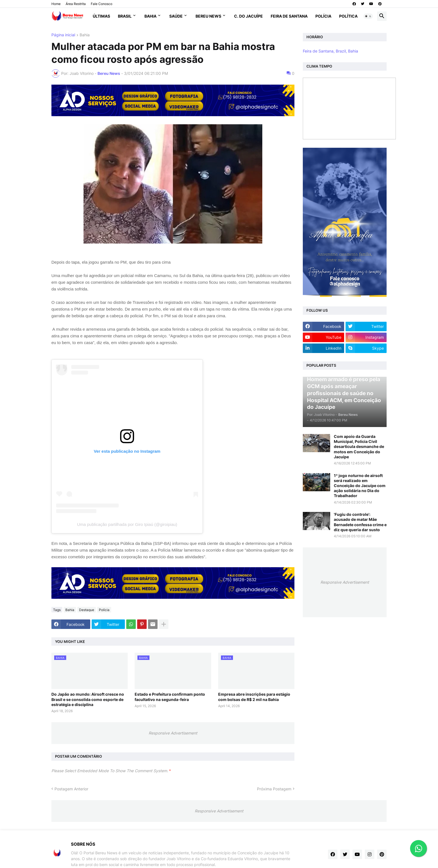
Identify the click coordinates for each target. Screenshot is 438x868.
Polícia (323, 16)
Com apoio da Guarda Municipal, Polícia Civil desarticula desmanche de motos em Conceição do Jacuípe (359, 447)
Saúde (176, 16)
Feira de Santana (289, 16)
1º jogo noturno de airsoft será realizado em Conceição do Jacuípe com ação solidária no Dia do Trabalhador (360, 486)
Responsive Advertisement (173, 733)
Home (56, 4)
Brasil (125, 16)
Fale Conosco (102, 4)
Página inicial (63, 35)
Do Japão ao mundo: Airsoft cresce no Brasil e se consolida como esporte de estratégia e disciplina (88, 699)
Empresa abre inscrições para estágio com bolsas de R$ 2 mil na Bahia (254, 697)
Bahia (150, 16)
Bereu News (208, 16)
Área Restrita (76, 4)
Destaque (87, 610)
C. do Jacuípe (248, 16)
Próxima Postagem (274, 789)
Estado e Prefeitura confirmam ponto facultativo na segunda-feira (170, 697)
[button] (368, 16)
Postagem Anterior (71, 789)
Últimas (101, 16)
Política (348, 16)
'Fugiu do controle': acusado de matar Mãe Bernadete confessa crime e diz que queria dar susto (360, 522)
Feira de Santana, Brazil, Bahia (330, 51)
